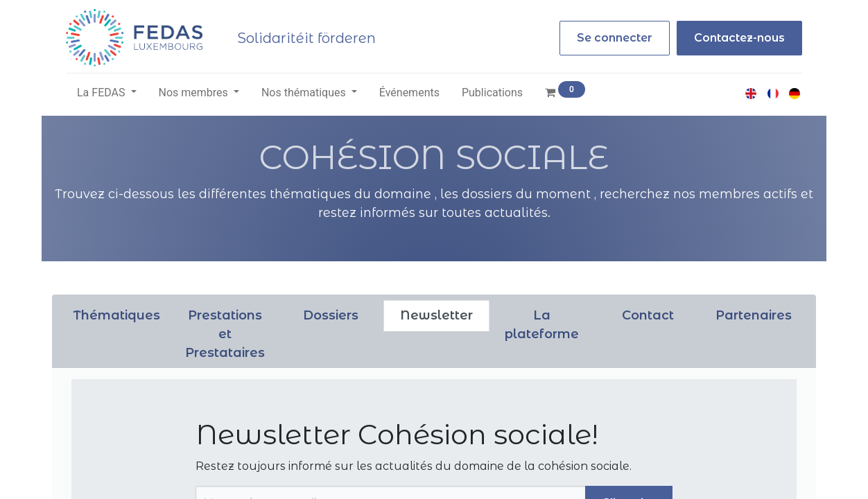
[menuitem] (409, 93)
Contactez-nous (739, 38)
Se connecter (615, 38)
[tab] (117, 316)
